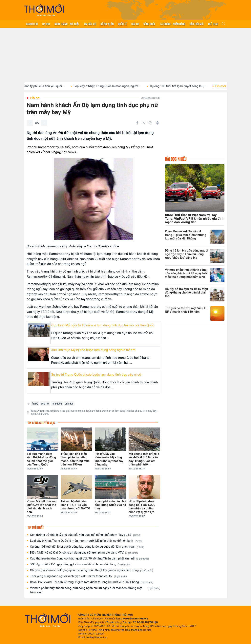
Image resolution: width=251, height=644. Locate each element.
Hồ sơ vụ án (107, 24)
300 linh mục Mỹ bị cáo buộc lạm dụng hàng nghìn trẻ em (93, 350)
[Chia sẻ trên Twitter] (144, 123)
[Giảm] (30, 123)
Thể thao (213, 24)
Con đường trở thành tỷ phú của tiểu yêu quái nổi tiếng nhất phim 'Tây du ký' (85, 535)
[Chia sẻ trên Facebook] (137, 123)
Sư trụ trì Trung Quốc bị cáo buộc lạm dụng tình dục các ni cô (96, 374)
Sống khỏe (149, 24)
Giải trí (135, 24)
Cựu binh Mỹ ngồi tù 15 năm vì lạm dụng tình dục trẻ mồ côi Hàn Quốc (103, 325)
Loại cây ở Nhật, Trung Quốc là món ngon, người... (112, 86)
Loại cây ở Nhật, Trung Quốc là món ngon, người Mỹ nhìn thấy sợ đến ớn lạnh (86, 541)
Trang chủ (32, 24)
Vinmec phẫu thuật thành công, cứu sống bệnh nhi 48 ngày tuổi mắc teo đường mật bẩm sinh (95, 590)
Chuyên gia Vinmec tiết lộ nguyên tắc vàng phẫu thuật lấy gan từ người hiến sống (92, 570)
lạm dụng (57, 404)
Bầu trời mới (197, 24)
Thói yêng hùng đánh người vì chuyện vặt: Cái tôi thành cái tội (78, 576)
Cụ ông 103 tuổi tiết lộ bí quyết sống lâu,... (183, 86)
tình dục (69, 404)
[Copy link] (150, 123)
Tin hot (46, 24)
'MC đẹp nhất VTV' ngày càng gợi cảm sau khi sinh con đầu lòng (80, 564)
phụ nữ (45, 404)
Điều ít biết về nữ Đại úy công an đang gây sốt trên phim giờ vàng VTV (84, 553)
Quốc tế (122, 24)
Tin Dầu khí (90, 24)
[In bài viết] (157, 123)
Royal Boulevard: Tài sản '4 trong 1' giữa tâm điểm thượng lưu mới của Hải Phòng (92, 582)
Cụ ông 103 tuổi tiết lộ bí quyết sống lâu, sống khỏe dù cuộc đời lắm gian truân (87, 547)
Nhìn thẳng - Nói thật (67, 24)
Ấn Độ (35, 404)
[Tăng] (44, 123)
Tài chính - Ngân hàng (173, 24)
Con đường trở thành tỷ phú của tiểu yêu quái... (38, 86)
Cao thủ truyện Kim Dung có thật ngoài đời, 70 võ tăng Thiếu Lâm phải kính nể (89, 559)
